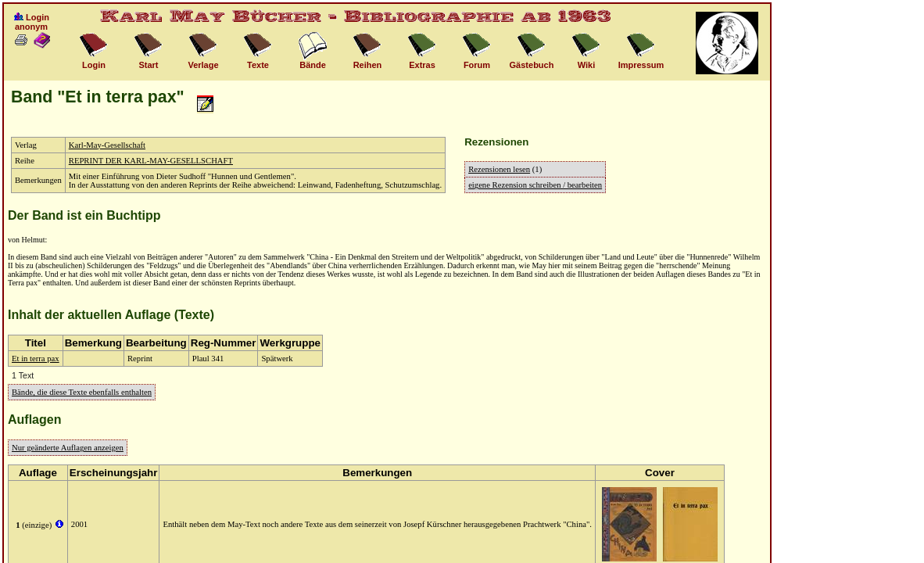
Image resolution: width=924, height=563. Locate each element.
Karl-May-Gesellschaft (107, 145)
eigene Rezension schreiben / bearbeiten (535, 185)
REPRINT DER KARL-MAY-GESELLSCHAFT (151, 161)
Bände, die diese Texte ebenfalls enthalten (82, 392)
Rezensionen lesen (499, 169)
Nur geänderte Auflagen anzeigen (68, 448)
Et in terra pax (36, 359)
